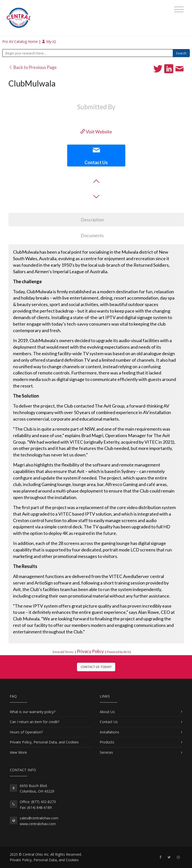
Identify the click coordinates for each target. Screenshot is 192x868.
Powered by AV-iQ (119, 652)
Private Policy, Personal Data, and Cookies (44, 742)
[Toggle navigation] (179, 10)
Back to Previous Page (33, 67)
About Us (107, 712)
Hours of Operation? (26, 732)
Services (106, 752)
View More (18, 752)
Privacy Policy (90, 651)
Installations (109, 732)
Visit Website (96, 132)
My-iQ (49, 41)
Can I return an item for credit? (34, 722)
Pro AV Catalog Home (20, 41)
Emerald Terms (63, 652)
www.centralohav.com (38, 824)
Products (107, 742)
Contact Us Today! (96, 667)
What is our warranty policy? (32, 712)
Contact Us (109, 722)
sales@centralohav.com (39, 818)
